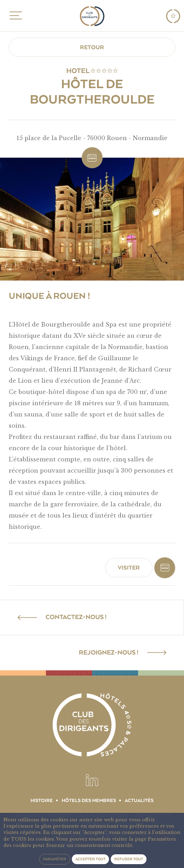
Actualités (139, 801)
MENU (15, 15)
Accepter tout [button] (90, 859)
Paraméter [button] (55, 859)
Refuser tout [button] (129, 859)
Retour (92, 47)
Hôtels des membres (89, 801)
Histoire (42, 801)
